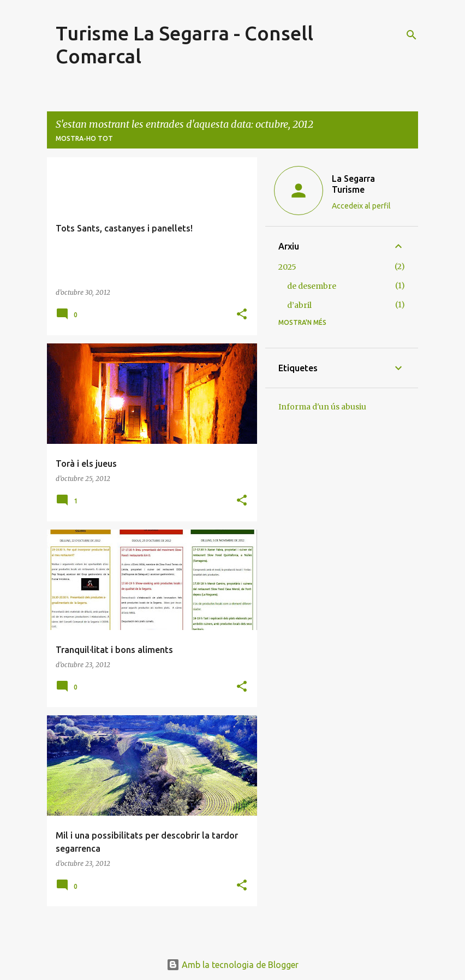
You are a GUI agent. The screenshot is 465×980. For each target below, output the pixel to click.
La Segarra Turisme (353, 184)
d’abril (299, 305)
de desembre (312, 286)
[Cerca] (412, 35)
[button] (242, 315)
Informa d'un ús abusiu (322, 407)
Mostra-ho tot (84, 138)
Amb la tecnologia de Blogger (233, 965)
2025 (287, 267)
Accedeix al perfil (361, 206)
